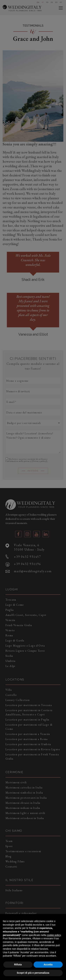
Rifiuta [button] (18, 965)
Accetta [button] (48, 965)
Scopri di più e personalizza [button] (33, 973)
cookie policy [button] (54, 935)
